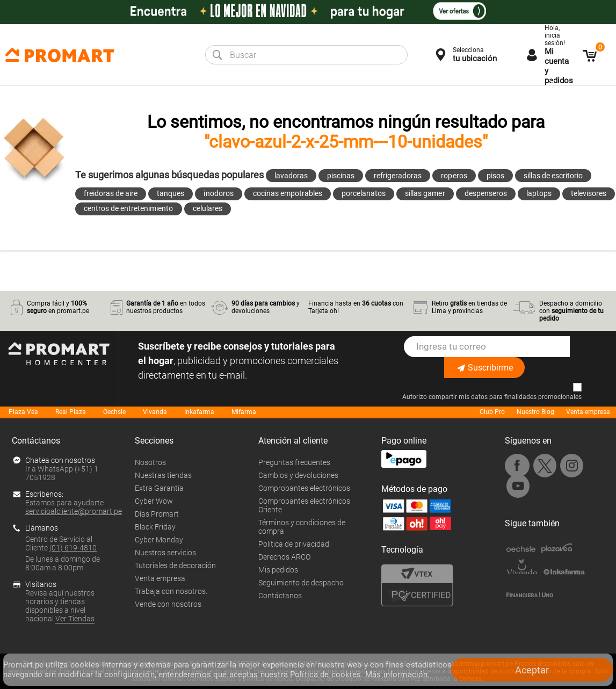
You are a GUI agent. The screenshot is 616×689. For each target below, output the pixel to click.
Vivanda (155, 412)
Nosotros (150, 462)
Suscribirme (484, 368)
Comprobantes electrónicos (304, 488)
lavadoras (291, 176)
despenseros (486, 193)
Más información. (397, 675)
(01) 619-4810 (73, 548)
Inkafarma (199, 412)
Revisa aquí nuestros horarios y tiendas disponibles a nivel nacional (60, 606)
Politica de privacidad (294, 544)
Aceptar (532, 670)
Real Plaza (71, 412)
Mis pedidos (278, 570)
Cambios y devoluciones (298, 475)
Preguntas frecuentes (294, 462)
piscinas (341, 176)
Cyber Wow (154, 501)
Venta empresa (588, 412)
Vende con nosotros (168, 604)
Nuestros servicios (165, 553)
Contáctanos (280, 596)
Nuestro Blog (535, 412)
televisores (589, 193)
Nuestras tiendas (163, 475)
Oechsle (114, 412)
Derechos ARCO (284, 557)
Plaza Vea (23, 412)
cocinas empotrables (288, 193)
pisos (495, 176)
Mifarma (244, 412)
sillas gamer (425, 193)
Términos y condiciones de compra (302, 527)
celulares (208, 208)
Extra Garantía (159, 488)
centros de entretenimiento (129, 208)
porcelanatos (364, 193)
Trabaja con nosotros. (171, 591)
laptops (539, 193)
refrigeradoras (398, 176)
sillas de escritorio (553, 176)
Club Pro (492, 412)
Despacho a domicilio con (571, 311)
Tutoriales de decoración (175, 565)
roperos (454, 176)
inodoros (218, 193)
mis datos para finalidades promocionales (520, 397)
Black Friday (155, 527)
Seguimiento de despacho (301, 583)
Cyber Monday (159, 540)
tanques (171, 193)
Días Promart (157, 514)
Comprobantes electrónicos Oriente (304, 505)
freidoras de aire (111, 193)
